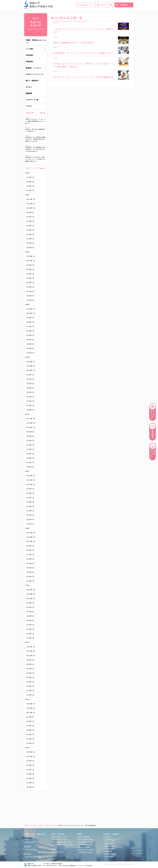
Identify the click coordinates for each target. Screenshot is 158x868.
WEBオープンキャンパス (35, 74)
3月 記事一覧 (30, 182)
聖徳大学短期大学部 (31, 842)
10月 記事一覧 (31, 208)
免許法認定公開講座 (110, 846)
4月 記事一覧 (30, 177)
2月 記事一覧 (30, 186)
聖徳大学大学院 (30, 837)
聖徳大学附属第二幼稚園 (85, 839)
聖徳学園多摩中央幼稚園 (85, 852)
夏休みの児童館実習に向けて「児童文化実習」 (74, 43)
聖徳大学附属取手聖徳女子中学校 (62, 842)
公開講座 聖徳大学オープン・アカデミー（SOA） (113, 840)
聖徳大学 (28, 839)
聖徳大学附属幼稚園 (84, 837)
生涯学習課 (108, 837)
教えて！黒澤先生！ (33, 81)
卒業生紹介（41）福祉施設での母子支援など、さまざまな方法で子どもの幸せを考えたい (35, 149)
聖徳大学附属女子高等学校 (60, 839)
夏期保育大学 (108, 851)
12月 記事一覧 (31, 199)
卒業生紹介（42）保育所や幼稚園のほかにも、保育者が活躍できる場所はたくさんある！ (35, 139)
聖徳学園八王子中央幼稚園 (86, 850)
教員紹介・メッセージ (33, 68)
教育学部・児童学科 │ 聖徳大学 (47, 825)
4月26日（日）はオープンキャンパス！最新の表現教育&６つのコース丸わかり (36, 121)
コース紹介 (30, 49)
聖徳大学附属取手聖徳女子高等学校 (62, 845)
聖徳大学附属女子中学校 (59, 837)
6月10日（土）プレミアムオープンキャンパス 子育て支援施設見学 (83, 77)
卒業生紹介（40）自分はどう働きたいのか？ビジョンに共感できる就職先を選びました (35, 159)
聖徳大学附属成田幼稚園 (85, 842)
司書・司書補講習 (110, 849)
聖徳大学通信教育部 (31, 850)
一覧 (44, 113)
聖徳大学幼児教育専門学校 (33, 857)
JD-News (29, 87)
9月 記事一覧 (30, 212)
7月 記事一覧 (30, 221)
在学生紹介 (30, 55)
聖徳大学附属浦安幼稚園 (85, 845)
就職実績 (29, 93)
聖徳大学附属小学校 (58, 852)
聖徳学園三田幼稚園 (84, 847)
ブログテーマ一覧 (32, 100)
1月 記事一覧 (30, 191)
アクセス (29, 106)
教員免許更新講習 (110, 844)
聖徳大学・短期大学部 (30, 825)
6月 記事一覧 (30, 226)
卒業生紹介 (30, 62)
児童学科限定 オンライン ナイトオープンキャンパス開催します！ (83, 53)
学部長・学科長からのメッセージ (36, 41)
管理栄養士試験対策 (110, 854)
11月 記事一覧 (31, 204)
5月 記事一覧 (30, 230)
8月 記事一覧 (30, 217)
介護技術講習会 (109, 856)
